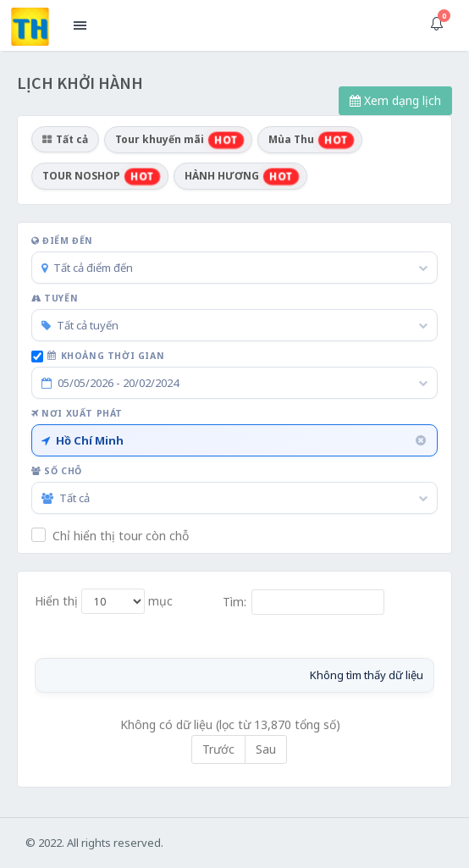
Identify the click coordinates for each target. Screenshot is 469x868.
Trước (218, 749)
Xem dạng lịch (395, 100)
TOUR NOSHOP (101, 177)
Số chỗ (57, 471)
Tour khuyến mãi (179, 140)
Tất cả (65, 139)
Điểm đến (62, 240)
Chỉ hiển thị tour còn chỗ (121, 536)
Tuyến (55, 298)
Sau (266, 749)
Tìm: (303, 602)
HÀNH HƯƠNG (241, 177)
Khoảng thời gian (98, 356)
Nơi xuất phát (77, 413)
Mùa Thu (311, 140)
